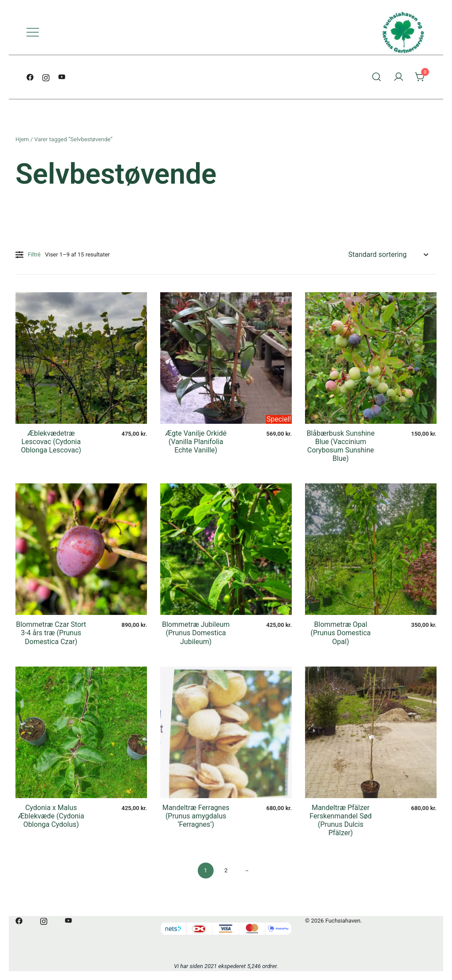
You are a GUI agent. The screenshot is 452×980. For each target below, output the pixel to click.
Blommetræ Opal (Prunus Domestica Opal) (341, 633)
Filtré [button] (28, 255)
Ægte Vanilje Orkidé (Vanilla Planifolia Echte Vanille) (196, 442)
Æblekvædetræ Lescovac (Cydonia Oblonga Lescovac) (51, 442)
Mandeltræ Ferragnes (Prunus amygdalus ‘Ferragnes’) (196, 816)
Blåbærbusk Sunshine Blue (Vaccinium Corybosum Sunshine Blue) (341, 446)
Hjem (22, 139)
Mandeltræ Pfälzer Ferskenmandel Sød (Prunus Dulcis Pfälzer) (341, 820)
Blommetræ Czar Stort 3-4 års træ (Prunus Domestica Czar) (51, 633)
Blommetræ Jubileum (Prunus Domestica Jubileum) (196, 633)
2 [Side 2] (226, 870)
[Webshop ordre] (388, 255)
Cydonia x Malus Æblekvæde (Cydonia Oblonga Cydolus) (51, 816)
